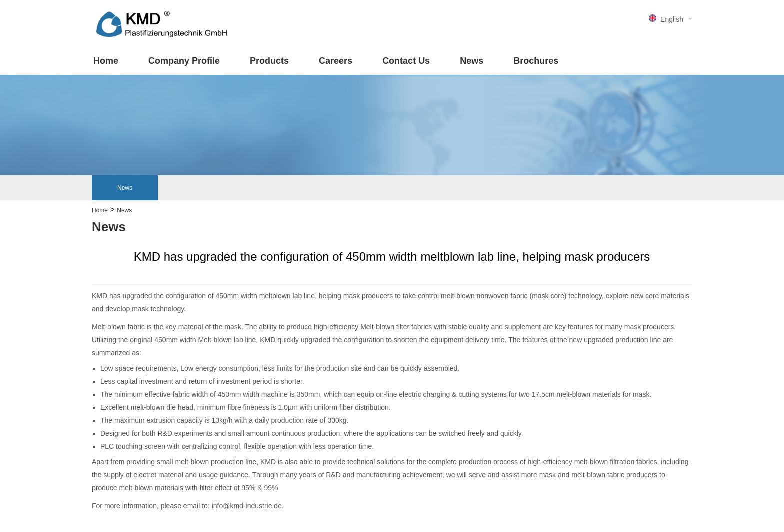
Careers (336, 61)
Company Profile (184, 61)
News (472, 61)
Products (269, 61)
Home (106, 61)
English (672, 19)
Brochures (536, 61)
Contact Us (406, 61)
